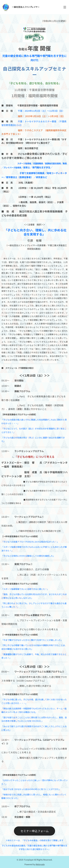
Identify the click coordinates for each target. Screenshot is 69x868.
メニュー (65, 7)
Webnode (40, 864)
